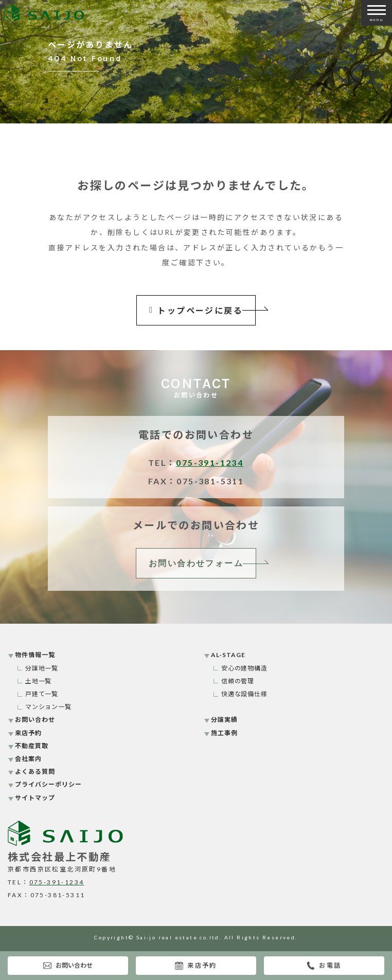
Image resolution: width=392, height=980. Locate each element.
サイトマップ (35, 798)
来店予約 (196, 966)
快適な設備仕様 (245, 694)
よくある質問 (35, 772)
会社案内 (28, 759)
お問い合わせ (68, 966)
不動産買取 (32, 746)
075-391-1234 (210, 462)
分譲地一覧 (42, 668)
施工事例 (224, 733)
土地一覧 (39, 681)
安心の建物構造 (245, 668)
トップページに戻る (196, 310)
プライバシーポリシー (48, 784)
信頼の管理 (238, 681)
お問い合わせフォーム (196, 563)
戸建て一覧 (42, 694)
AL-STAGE (228, 655)
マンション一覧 (49, 707)
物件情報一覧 (35, 655)
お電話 (324, 966)
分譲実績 (224, 720)
